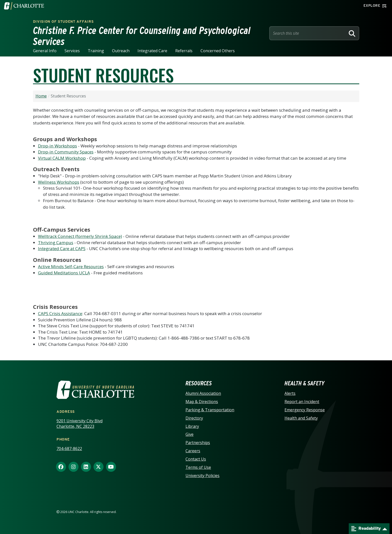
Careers (193, 451)
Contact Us (196, 459)
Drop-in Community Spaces (66, 152)
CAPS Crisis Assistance (60, 313)
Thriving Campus (56, 243)
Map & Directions (202, 402)
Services (72, 51)
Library (192, 426)
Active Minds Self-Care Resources (71, 267)
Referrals (184, 51)
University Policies (202, 476)
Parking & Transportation (210, 410)
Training (96, 51)
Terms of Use (198, 467)
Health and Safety (301, 418)
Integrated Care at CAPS (62, 249)
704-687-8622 (69, 449)
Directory (194, 418)
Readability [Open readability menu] (366, 529)
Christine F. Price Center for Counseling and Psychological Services (142, 36)
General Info (45, 51)
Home (41, 96)
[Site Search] (308, 33)
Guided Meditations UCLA (64, 273)
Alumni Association (203, 393)
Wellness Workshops (59, 182)
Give (189, 434)
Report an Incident (302, 402)
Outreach (121, 51)
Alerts (290, 393)
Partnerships (198, 443)
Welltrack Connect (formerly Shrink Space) (80, 236)
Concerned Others (218, 51)
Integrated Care (152, 51)
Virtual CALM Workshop (62, 158)
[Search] (352, 33)
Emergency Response (305, 410)
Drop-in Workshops (57, 146)
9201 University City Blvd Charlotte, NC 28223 (79, 424)
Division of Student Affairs (63, 21)
